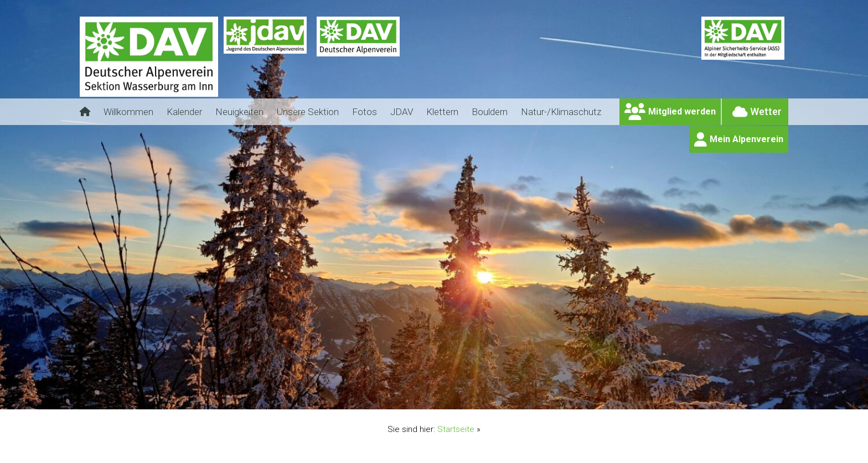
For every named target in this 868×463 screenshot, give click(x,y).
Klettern (442, 112)
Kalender (184, 112)
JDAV (402, 112)
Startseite (456, 429)
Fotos (365, 112)
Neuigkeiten (239, 112)
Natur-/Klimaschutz (561, 112)
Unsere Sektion (308, 112)
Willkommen (128, 112)
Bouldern (490, 112)
